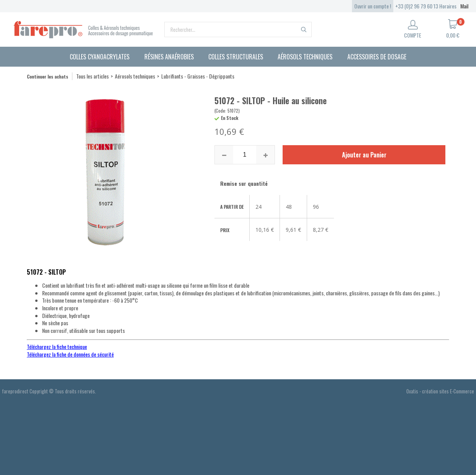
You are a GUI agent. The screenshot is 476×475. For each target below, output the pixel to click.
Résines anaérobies (169, 57)
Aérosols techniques (305, 57)
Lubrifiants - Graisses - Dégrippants (198, 76)
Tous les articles (92, 76)
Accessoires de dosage (377, 57)
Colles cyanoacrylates (100, 57)
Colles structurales (236, 57)
